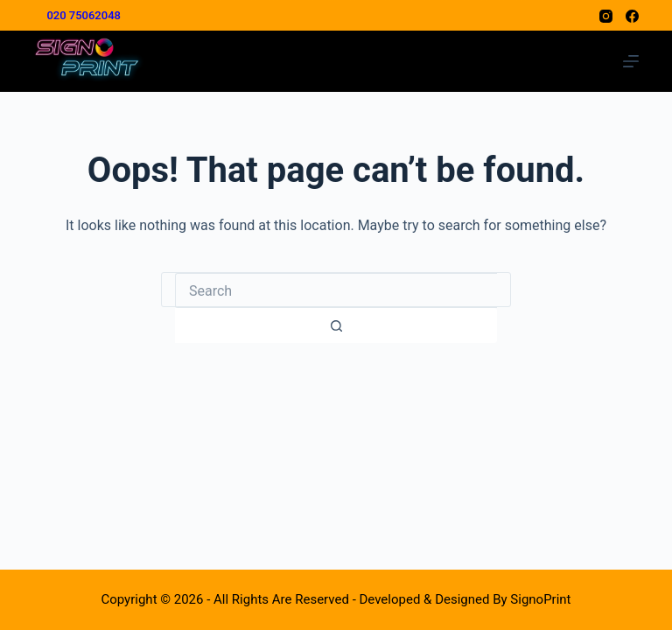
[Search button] (336, 325)
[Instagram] (606, 16)
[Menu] (631, 61)
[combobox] (336, 290)
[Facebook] (632, 16)
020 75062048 (84, 15)
